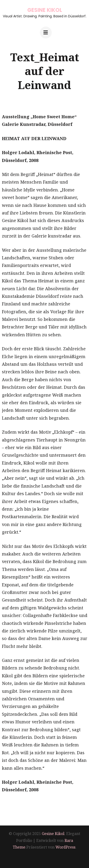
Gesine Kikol (45, 10)
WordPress (66, 847)
